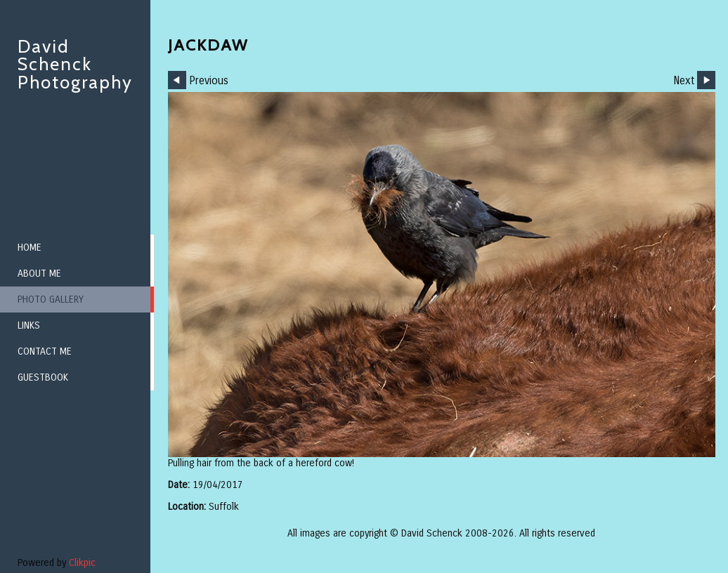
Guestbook (43, 377)
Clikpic (82, 563)
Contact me (45, 351)
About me (39, 274)
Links (29, 325)
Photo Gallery (51, 299)
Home (30, 248)
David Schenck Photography (75, 64)
